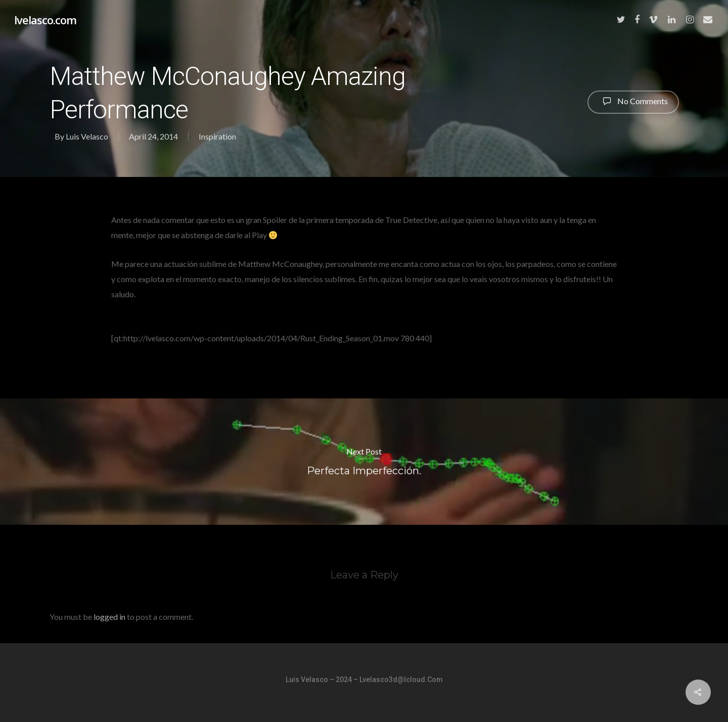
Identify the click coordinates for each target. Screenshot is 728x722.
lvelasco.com (45, 20)
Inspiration (217, 136)
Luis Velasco (87, 136)
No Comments (633, 101)
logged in (109, 617)
